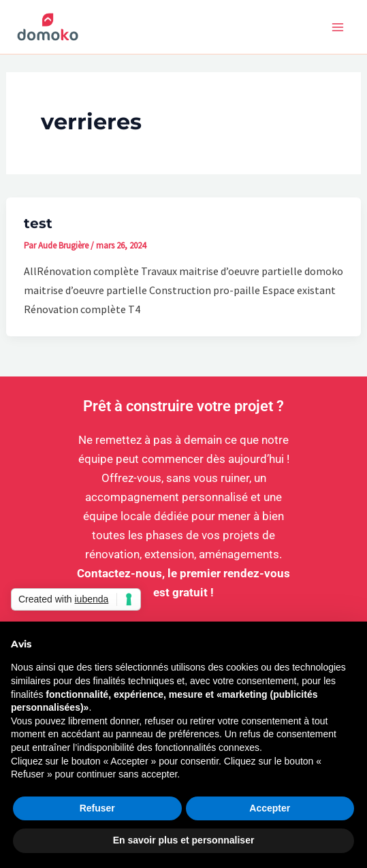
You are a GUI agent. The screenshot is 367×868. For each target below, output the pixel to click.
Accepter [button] (270, 808)
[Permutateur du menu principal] (338, 27)
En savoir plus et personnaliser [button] (184, 840)
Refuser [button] (97, 808)
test (38, 223)
